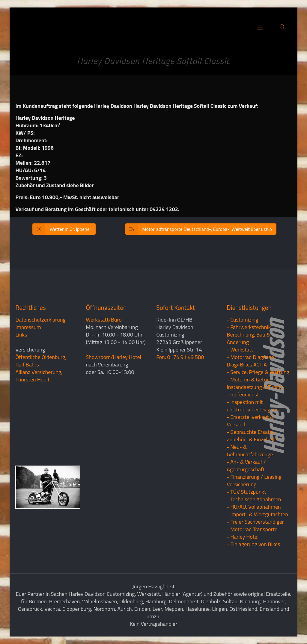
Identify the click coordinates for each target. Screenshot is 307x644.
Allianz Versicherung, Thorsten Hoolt (39, 376)
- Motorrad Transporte (252, 529)
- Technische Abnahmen (254, 499)
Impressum (28, 327)
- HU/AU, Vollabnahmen (254, 507)
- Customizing (242, 320)
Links (21, 335)
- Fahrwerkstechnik (249, 327)
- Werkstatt (240, 350)
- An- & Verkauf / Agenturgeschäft (246, 466)
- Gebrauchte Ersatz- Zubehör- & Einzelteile (252, 436)
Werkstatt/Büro (104, 320)
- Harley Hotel (243, 537)
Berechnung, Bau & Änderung (248, 338)
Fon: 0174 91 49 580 (180, 357)
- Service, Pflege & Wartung (258, 372)
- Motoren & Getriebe (251, 379)
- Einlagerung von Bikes (253, 544)
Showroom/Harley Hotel (113, 357)
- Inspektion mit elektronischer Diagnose (254, 406)
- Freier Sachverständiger (255, 522)
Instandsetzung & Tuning (255, 387)
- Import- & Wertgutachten (257, 514)
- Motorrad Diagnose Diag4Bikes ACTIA (250, 361)
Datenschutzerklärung (40, 320)
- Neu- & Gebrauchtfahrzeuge (250, 451)
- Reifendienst (243, 394)
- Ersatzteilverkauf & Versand (250, 421)
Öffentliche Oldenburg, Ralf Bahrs (41, 361)
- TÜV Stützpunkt (246, 492)
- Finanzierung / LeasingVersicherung (254, 481)
